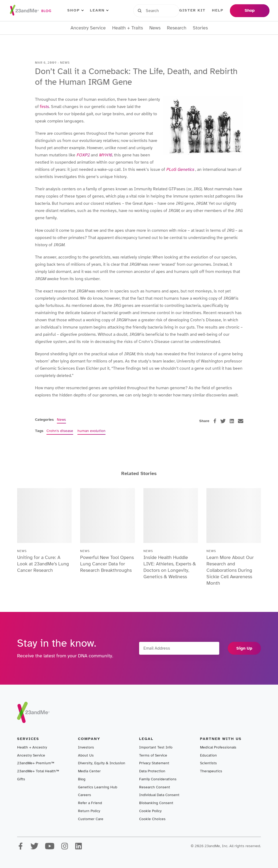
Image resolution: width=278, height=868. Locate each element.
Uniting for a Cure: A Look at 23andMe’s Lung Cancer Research (43, 564)
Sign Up (244, 648)
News (155, 28)
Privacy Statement (154, 763)
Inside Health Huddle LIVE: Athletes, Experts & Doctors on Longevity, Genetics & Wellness (170, 567)
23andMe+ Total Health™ (38, 771)
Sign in (158, 10)
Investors (86, 747)
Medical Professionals (218, 747)
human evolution (91, 431)
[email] (241, 421)
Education (208, 755)
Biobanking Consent (156, 803)
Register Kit (190, 10)
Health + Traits (128, 28)
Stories (200, 28)
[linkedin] (232, 421)
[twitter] (223, 421)
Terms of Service (153, 755)
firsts (44, 107)
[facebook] (215, 421)
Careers (85, 795)
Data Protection (152, 771)
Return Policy (89, 811)
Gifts (21, 779)
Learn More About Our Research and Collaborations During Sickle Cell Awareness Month (230, 570)
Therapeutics (211, 771)
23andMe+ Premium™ (36, 763)
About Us (86, 755)
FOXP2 (83, 155)
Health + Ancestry (32, 747)
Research (177, 28)
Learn (99, 10)
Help (218, 10)
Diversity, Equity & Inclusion (102, 763)
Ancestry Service (88, 28)
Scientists (208, 763)
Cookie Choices (152, 819)
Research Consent (155, 787)
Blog (82, 779)
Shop (75, 10)
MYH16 (105, 155)
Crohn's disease (60, 431)
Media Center (89, 771)
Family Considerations (158, 779)
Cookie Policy (150, 811)
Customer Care (91, 819)
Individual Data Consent (159, 795)
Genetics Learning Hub (98, 787)
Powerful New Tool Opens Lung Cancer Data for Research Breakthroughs (107, 564)
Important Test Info (156, 747)
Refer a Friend (90, 803)
